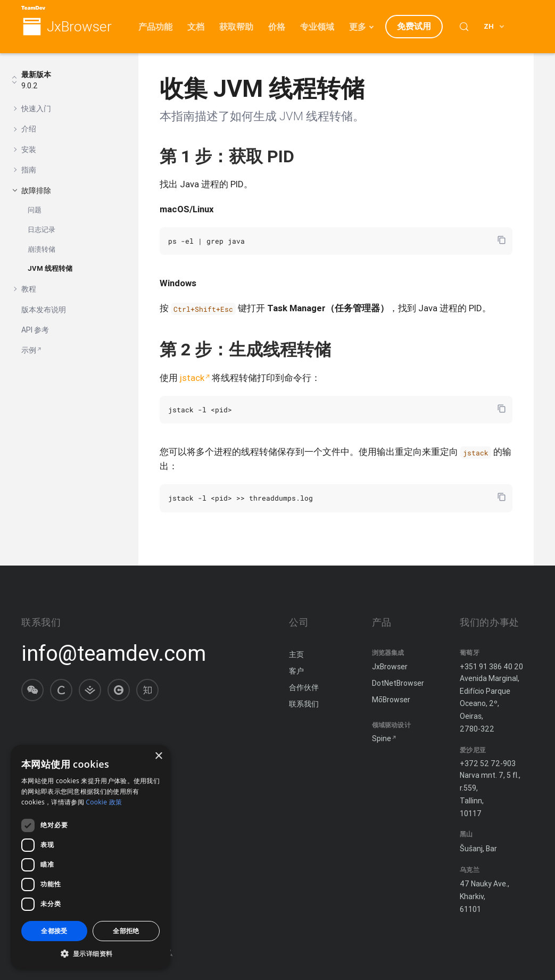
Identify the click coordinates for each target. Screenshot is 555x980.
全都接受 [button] (54, 931)
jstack (192, 378)
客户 (296, 671)
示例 (29, 350)
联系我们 (304, 704)
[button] (90, 953)
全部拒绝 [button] (126, 931)
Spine (382, 738)
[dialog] (90, 857)
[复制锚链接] (305, 156)
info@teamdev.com (114, 653)
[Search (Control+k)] (464, 27)
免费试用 (414, 26)
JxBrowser (79, 27)
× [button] (158, 756)
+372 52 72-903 (488, 763)
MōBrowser (391, 700)
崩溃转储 (42, 249)
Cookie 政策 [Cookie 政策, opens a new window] (104, 802)
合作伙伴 (304, 687)
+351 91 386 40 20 (491, 667)
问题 (35, 210)
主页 (296, 654)
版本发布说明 (44, 310)
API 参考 (35, 330)
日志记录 (42, 230)
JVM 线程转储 (50, 268)
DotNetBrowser (398, 683)
